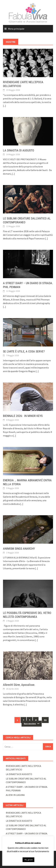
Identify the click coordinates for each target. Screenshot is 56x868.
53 (45, 720)
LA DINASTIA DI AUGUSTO (19, 150)
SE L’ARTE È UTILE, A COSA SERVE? (24, 351)
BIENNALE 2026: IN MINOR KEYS (23, 416)
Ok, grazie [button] (28, 860)
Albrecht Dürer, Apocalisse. (19, 685)
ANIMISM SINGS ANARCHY (19, 549)
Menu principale (16, 29)
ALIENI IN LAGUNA (15, 795)
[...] (4, 106)
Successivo (32, 724)
